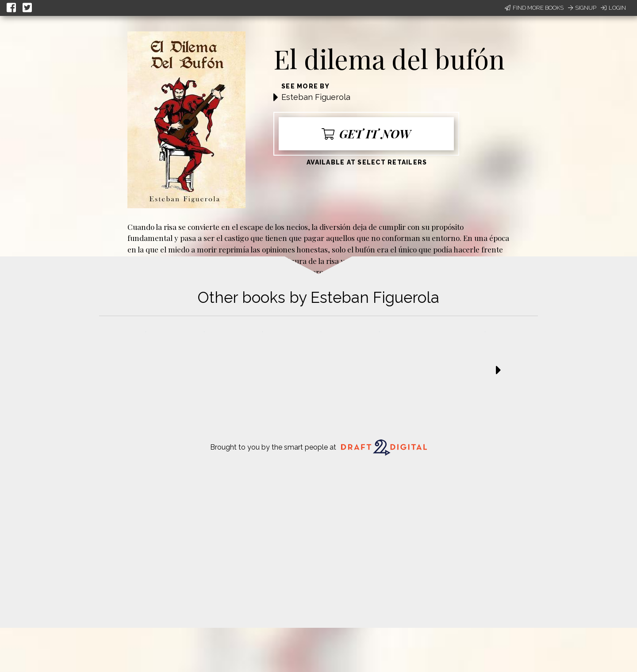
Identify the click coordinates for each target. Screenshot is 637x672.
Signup (582, 8)
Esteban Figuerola (316, 97)
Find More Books (534, 8)
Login (613, 8)
